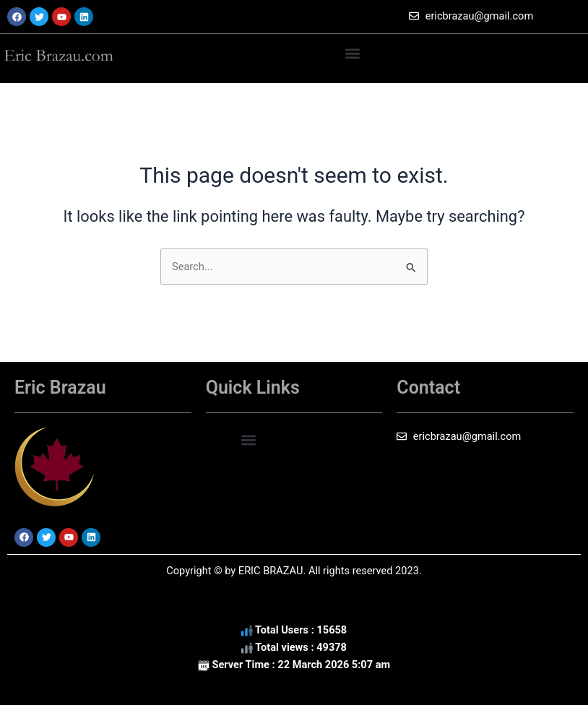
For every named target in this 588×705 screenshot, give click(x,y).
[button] (353, 53)
